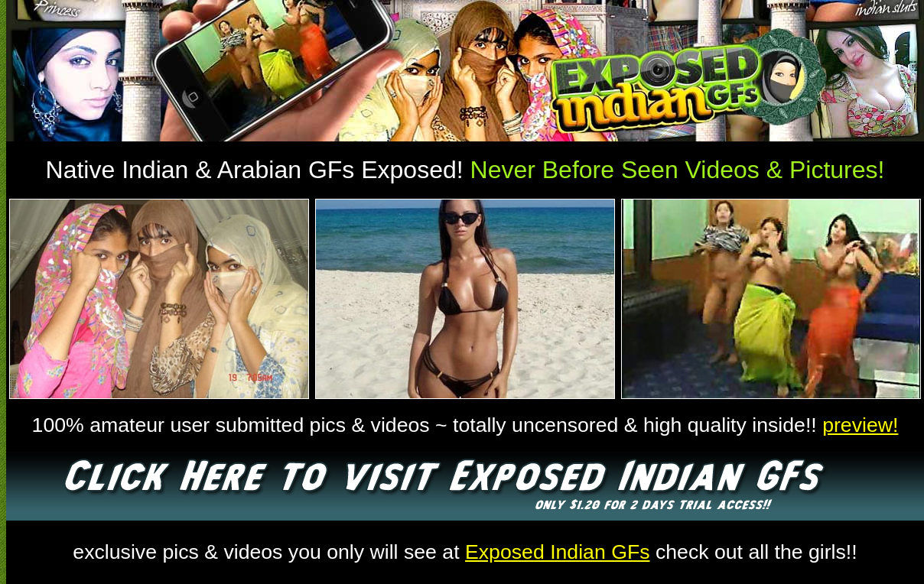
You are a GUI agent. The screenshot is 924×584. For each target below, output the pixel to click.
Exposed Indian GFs (558, 552)
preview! (860, 425)
